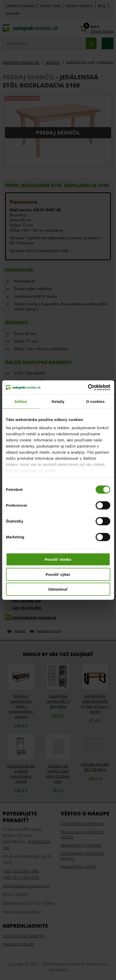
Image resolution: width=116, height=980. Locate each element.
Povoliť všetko (58, 559)
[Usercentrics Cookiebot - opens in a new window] (88, 387)
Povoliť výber (58, 574)
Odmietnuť (58, 589)
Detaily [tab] (58, 401)
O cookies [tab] (95, 401)
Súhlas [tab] (21, 401)
